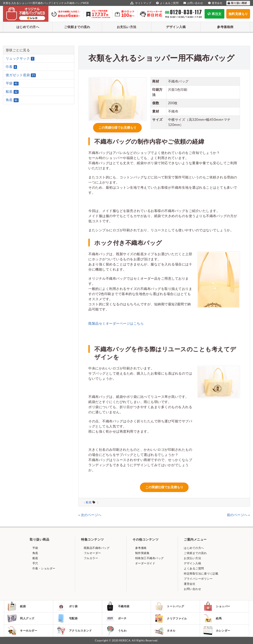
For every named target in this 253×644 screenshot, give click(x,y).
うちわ (116, 631)
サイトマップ (140, 3)
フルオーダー (92, 553)
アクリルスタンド (74, 631)
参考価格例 (225, 27)
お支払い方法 (127, 27)
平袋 (12, 83)
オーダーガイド (145, 563)
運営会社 (215, 3)
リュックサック (20, 58)
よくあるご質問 (167, 3)
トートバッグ (169, 606)
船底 (89, 502)
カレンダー (217, 631)
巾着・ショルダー (43, 568)
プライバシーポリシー (198, 579)
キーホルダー (22, 631)
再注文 (215, 14)
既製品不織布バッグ (96, 548)
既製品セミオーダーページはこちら (116, 323)
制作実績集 (142, 553)
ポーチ (116, 618)
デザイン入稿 (176, 27)
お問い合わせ (193, 3)
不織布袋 (117, 606)
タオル (165, 631)
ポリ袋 (67, 606)
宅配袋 (67, 618)
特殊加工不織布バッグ (149, 558)
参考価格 (141, 548)
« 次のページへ (90, 515)
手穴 (35, 563)
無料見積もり (238, 14)
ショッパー (217, 606)
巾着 (11, 67)
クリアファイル (170, 618)
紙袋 (16, 606)
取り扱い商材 (237, 3)
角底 (12, 100)
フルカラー (91, 558)
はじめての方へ (28, 27)
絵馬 (212, 618)
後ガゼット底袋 (21, 75)
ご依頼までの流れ (77, 27)
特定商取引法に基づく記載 (201, 573)
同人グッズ (21, 618)
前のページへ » (239, 515)
